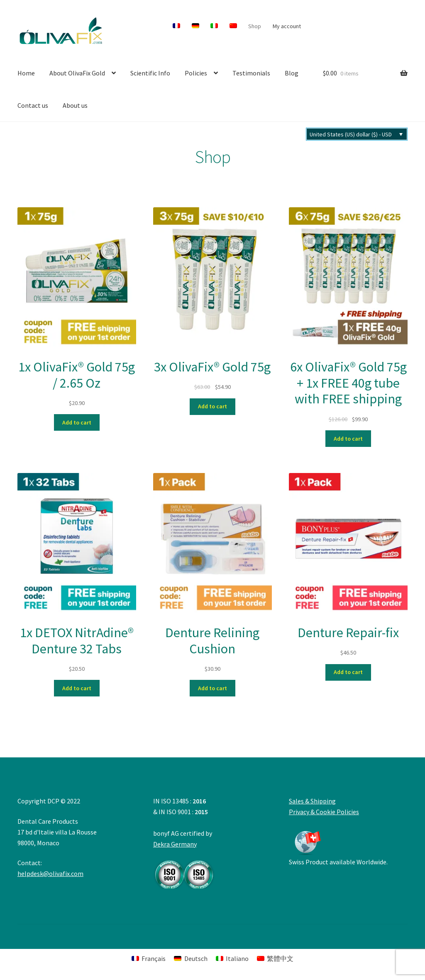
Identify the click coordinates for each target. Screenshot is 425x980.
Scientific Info (150, 73)
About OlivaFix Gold (77, 73)
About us (75, 105)
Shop (255, 26)
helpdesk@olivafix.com (50, 873)
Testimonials (251, 73)
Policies (196, 73)
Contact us (33, 105)
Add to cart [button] (77, 422)
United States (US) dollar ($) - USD (351, 134)
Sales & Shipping (312, 801)
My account (287, 26)
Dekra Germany (184, 864)
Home (26, 73)
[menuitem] (177, 26)
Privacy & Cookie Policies (324, 812)
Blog (292, 73)
